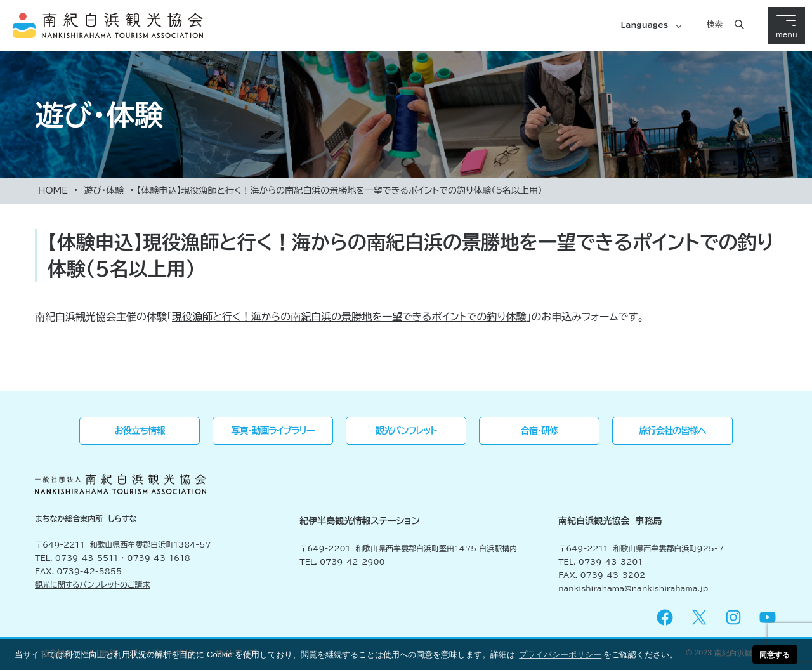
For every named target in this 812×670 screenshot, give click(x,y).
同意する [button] (775, 654)
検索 (715, 24)
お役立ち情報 (140, 430)
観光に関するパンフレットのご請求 (93, 584)
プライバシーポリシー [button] (560, 654)
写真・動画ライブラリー (272, 430)
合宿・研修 (540, 430)
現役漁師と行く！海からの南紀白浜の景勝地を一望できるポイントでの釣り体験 (349, 317)
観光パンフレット (406, 430)
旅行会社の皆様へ (672, 430)
